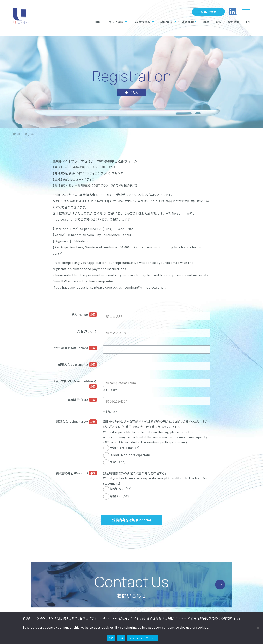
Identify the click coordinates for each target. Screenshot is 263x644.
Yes (111, 638)
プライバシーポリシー (143, 638)
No (121, 638)
